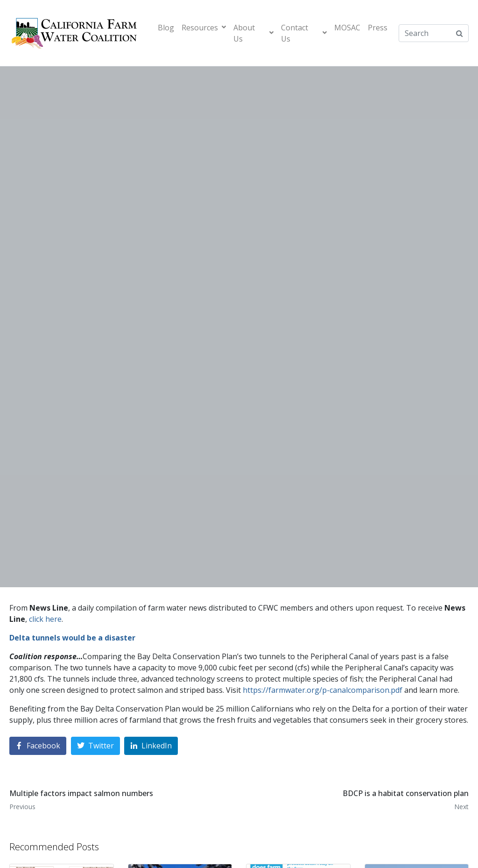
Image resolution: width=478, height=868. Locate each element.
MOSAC (347, 28)
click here (45, 619)
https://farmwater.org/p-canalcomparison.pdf (323, 690)
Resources (204, 28)
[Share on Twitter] (95, 746)
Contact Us (304, 33)
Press (378, 28)
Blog (166, 28)
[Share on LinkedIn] (151, 746)
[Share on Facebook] (38, 746)
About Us (253, 33)
